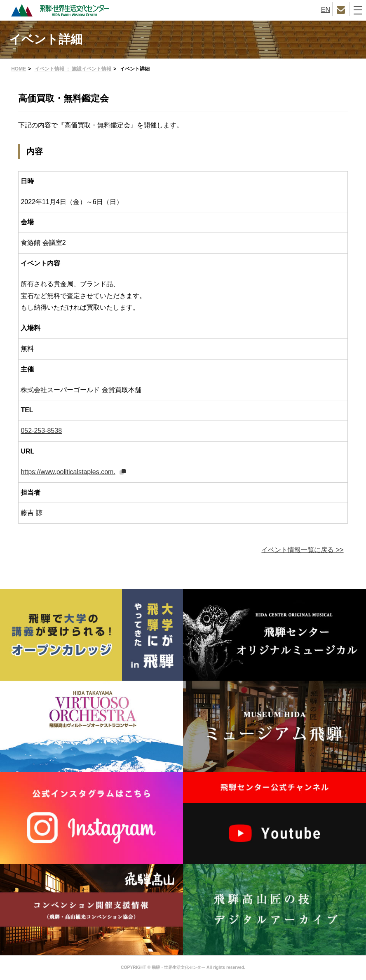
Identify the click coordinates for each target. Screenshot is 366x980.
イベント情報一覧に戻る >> (302, 550)
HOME (19, 69)
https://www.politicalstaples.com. (68, 472)
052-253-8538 (41, 431)
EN (326, 10)
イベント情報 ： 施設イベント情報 (73, 69)
